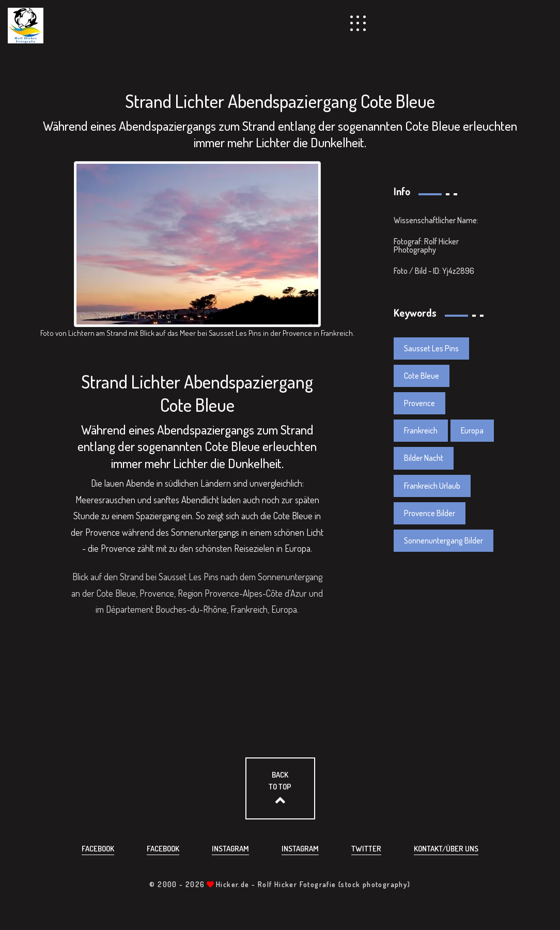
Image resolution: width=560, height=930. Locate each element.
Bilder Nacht (424, 458)
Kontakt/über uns (446, 849)
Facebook (98, 849)
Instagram (230, 849)
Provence (419, 403)
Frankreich (421, 430)
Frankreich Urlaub (432, 486)
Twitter (366, 849)
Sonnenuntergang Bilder (444, 540)
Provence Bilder (430, 513)
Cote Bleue (422, 376)
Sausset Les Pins (431, 348)
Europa (472, 430)
